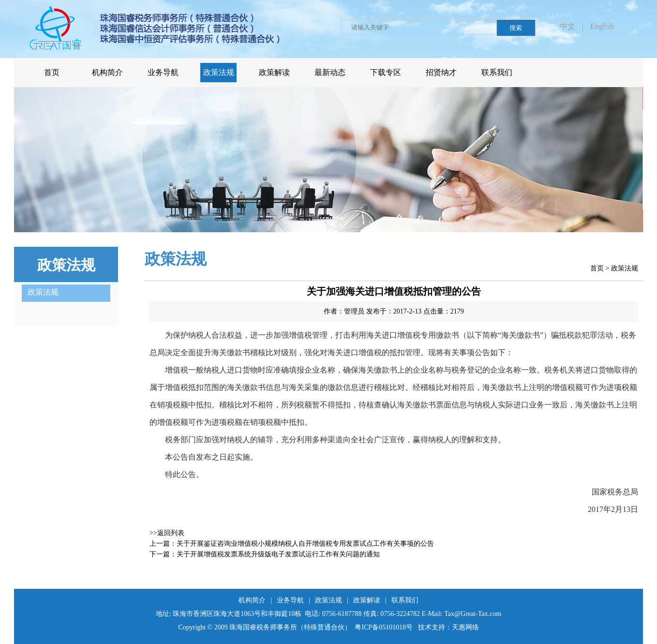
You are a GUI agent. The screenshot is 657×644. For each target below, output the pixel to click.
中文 (567, 26)
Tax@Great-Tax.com (473, 614)
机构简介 (252, 600)
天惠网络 (465, 627)
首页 (597, 268)
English (602, 26)
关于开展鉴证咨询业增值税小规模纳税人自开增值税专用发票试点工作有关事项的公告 (305, 544)
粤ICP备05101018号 (384, 627)
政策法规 (625, 268)
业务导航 (290, 600)
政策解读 (367, 600)
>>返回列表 (167, 533)
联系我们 (405, 600)
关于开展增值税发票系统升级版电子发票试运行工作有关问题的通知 (278, 554)
